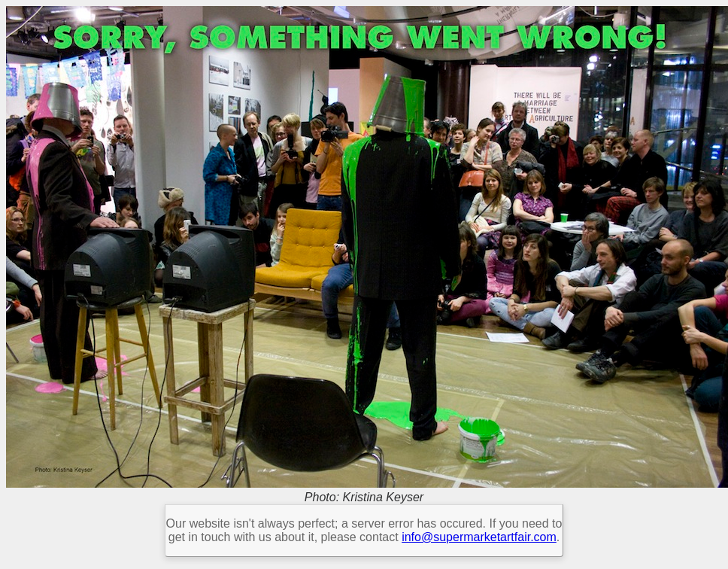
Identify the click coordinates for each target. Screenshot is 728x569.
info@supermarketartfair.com (479, 537)
